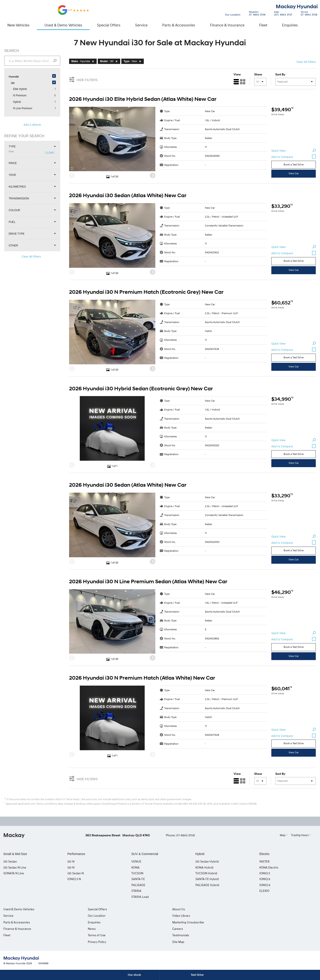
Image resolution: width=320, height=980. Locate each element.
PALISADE (138, 886)
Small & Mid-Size (15, 855)
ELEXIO (264, 891)
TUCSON (137, 874)
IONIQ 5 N (74, 880)
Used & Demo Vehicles (63, 25)
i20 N (71, 862)
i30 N (71, 868)
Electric (264, 855)
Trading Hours (300, 836)
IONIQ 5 (265, 874)
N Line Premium (23, 109)
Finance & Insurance (227, 25)
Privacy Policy (93, 942)
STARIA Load (140, 897)
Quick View (293, 151)
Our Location (233, 15)
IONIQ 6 (265, 880)
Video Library (172, 916)
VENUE (136, 862)
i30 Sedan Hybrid (207, 862)
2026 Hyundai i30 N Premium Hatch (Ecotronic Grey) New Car (147, 293)
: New (133, 62)
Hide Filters (84, 80)
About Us (170, 910)
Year (32, 175)
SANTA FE (138, 880)
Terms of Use (92, 936)
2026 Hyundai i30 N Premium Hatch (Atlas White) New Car (142, 678)
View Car (293, 174)
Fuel (32, 222)
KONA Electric (269, 868)
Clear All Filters (32, 257)
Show (258, 75)
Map (283, 836)
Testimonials (252, 916)
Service (141, 25)
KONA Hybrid (204, 868)
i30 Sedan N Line (15, 868)
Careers (249, 910)
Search (310, 25)
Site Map (249, 923)
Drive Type (32, 234)
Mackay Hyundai (297, 7)
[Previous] (72, 176)
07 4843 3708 (308, 14)
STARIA (136, 891)
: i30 (110, 62)
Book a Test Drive (293, 165)
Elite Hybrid (20, 89)
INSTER (264, 862)
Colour (32, 211)
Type (32, 149)
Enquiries (290, 25)
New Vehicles (18, 25)
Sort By (280, 75)
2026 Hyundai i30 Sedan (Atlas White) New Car (128, 196)
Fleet (263, 25)
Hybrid (17, 102)
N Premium (20, 96)
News (87, 929)
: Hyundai (84, 62)
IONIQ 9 (265, 886)
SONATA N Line (14, 874)
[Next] (153, 176)
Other (32, 246)
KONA (135, 868)
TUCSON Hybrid (206, 874)
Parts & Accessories (179, 25)
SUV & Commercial (145, 855)
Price (32, 164)
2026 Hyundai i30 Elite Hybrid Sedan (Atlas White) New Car (143, 99)
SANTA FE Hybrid (207, 880)
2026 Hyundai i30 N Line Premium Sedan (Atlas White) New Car (148, 582)
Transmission (32, 199)
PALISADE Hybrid (207, 886)
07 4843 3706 (256, 14)
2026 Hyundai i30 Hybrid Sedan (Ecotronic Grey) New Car (141, 389)
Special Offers (109, 25)
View (237, 75)
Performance (76, 855)
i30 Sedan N (76, 874)
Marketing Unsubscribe (179, 923)
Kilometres (32, 187)
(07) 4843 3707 (282, 14)
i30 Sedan (10, 862)
